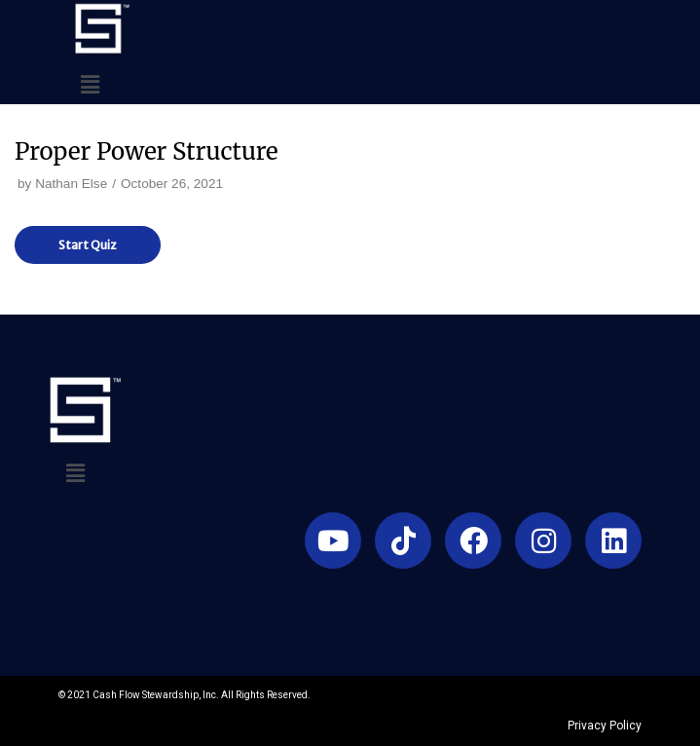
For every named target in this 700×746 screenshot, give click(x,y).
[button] (90, 86)
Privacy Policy (605, 726)
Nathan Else (71, 184)
